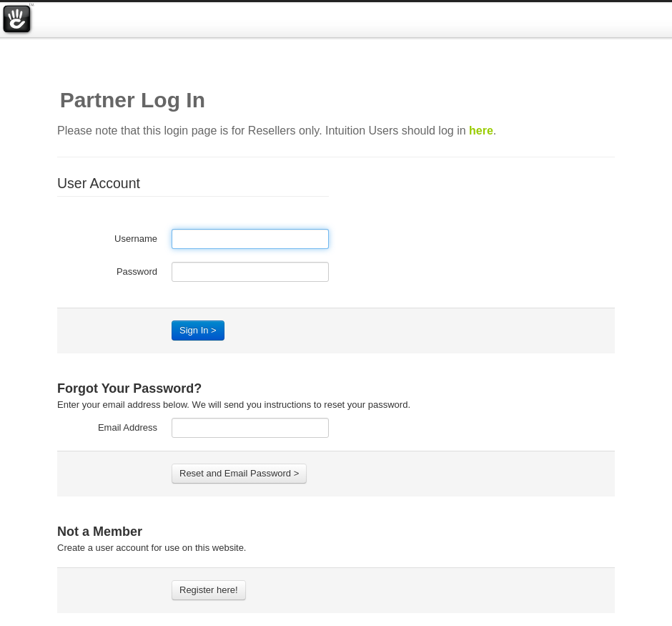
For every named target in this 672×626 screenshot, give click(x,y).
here (481, 131)
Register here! (209, 590)
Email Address (128, 427)
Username (136, 239)
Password (137, 272)
